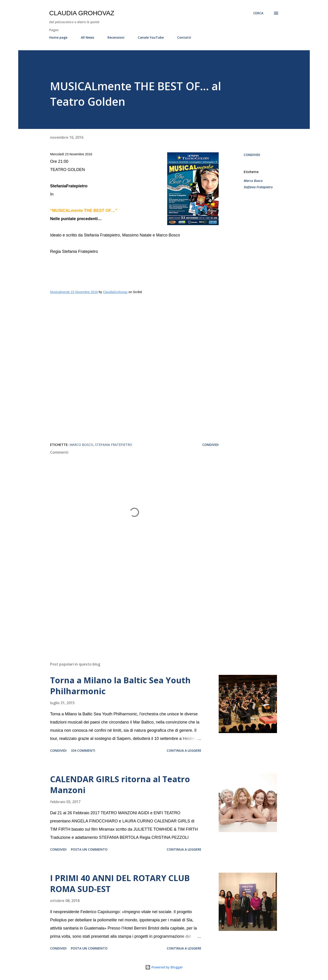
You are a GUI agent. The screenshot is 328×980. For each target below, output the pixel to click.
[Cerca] (258, 13)
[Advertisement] (127, 605)
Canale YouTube (151, 37)
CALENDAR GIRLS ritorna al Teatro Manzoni (120, 785)
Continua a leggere (184, 750)
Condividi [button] (252, 155)
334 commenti (83, 750)
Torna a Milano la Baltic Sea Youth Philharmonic (120, 686)
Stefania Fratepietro (258, 187)
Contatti (184, 37)
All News (87, 37)
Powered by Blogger (164, 967)
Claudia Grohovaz (82, 13)
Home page (58, 37)
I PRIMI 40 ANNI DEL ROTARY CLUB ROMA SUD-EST (120, 883)
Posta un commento (89, 849)
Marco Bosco (253, 181)
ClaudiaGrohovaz (115, 292)
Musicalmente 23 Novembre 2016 (74, 292)
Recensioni (116, 37)
